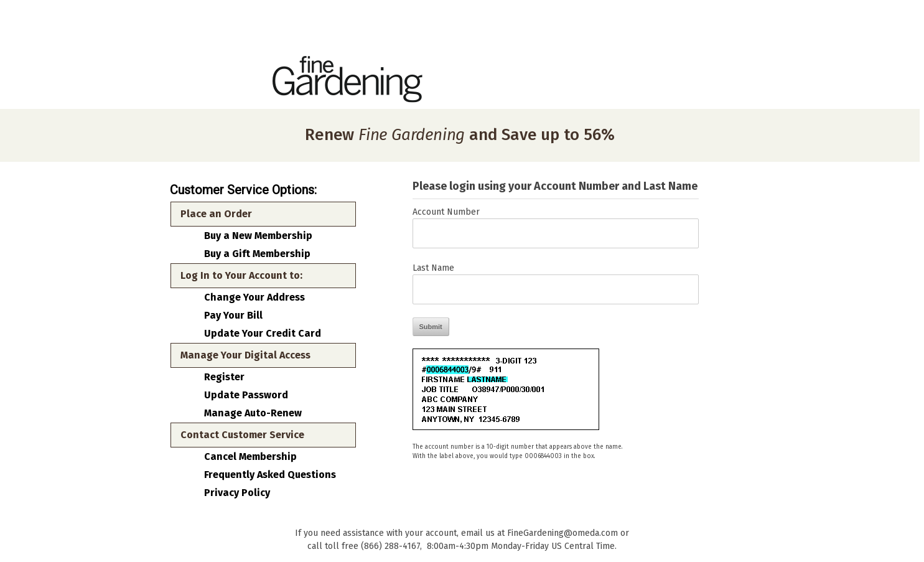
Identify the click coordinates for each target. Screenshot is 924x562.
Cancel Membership (250, 457)
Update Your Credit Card (263, 334)
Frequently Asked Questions (270, 475)
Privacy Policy (237, 493)
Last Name (433, 268)
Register (224, 377)
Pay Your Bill (233, 316)
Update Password (246, 395)
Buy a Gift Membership (257, 254)
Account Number (446, 212)
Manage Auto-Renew (253, 413)
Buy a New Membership (258, 236)
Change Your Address (254, 297)
